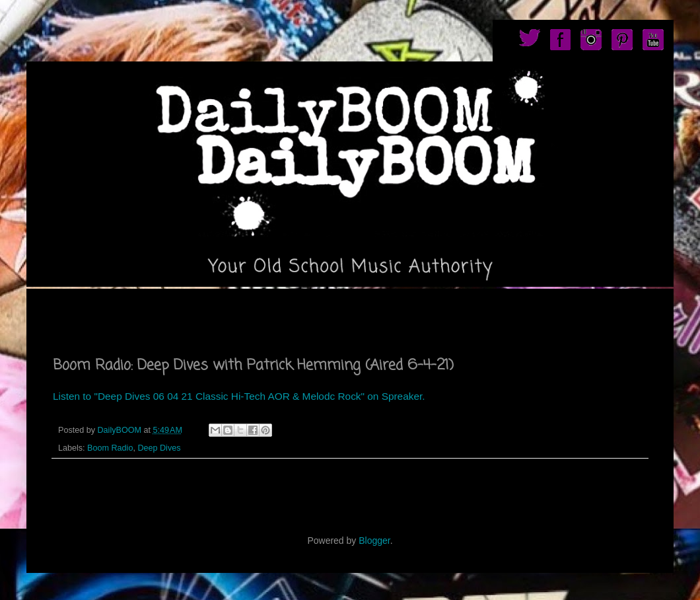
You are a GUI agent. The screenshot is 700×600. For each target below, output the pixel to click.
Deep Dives (159, 448)
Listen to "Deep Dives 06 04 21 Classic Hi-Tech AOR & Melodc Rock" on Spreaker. (239, 396)
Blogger (374, 541)
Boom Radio (110, 448)
